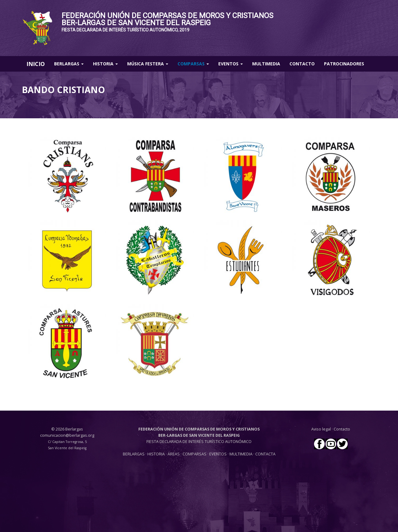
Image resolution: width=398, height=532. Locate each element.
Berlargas (69, 64)
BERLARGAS (134, 454)
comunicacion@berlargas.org (67, 435)
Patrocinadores (344, 64)
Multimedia (266, 64)
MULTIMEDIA (241, 454)
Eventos (231, 64)
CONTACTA (265, 454)
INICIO (36, 64)
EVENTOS (218, 454)
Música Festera (148, 64)
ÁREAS (174, 454)
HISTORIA (157, 454)
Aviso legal (321, 429)
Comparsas (193, 64)
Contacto (302, 64)
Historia (105, 64)
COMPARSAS (195, 454)
